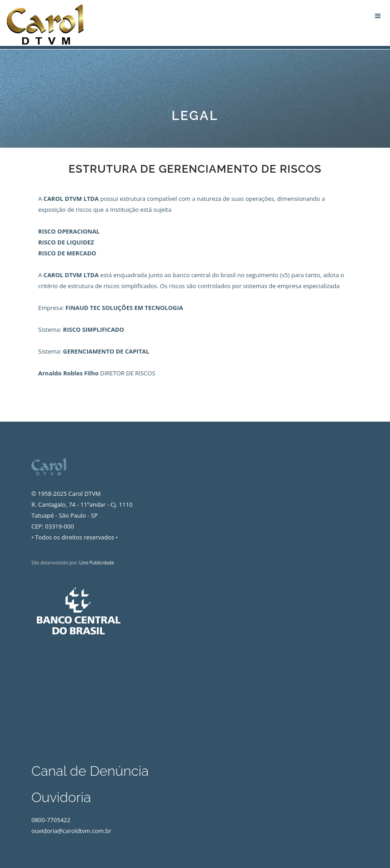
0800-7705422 (51, 820)
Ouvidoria (61, 797)
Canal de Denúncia (90, 771)
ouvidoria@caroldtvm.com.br (71, 831)
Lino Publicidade (97, 563)
